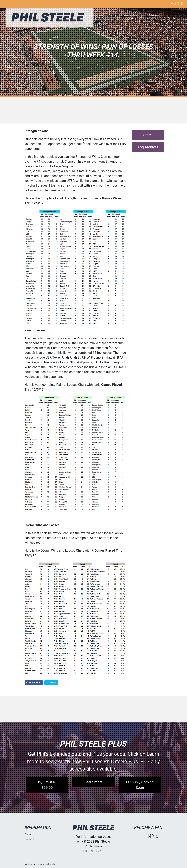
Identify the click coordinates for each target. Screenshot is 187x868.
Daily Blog (134, 17)
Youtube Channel (150, 17)
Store (110, 16)
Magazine (122, 16)
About (101, 16)
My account (171, 17)
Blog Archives (147, 147)
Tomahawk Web (46, 865)
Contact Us (31, 839)
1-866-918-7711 (93, 851)
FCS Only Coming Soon (140, 785)
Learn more (93, 782)
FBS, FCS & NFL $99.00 (47, 785)
